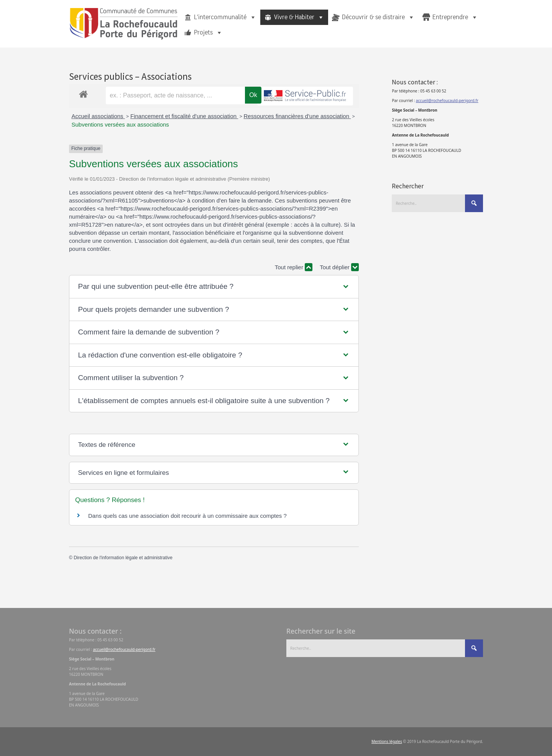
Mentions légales (387, 741)
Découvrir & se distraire (378, 17)
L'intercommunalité (225, 17)
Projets (208, 33)
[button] (214, 287)
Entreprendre (455, 17)
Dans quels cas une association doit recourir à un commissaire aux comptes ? (187, 516)
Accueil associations (98, 116)
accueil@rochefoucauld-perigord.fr (447, 100)
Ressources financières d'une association (297, 116)
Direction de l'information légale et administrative (123, 558)
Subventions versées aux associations (120, 124)
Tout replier (294, 267)
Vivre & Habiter (299, 17)
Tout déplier (339, 267)
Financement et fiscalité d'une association (184, 116)
